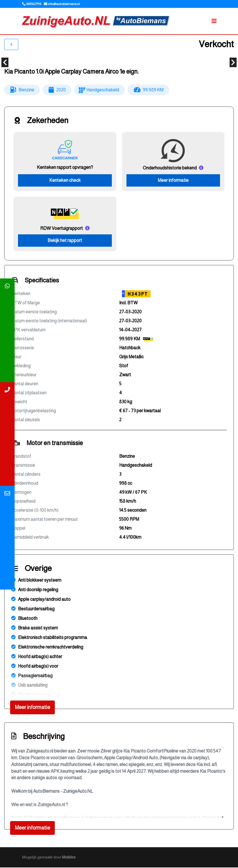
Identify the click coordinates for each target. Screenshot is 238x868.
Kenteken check (65, 181)
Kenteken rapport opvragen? (65, 168)
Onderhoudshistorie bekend (170, 168)
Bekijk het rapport (65, 241)
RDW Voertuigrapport (62, 229)
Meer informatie (173, 181)
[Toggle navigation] (214, 21)
